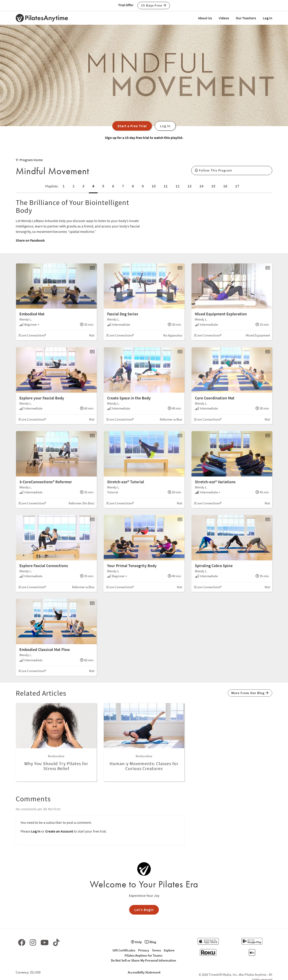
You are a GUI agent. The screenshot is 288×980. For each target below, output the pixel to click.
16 (225, 186)
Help (136, 942)
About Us (205, 18)
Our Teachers (246, 18)
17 (237, 186)
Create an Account (59, 831)
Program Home (29, 160)
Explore (169, 950)
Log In (268, 18)
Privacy (144, 950)
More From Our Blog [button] (250, 693)
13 (189, 186)
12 (178, 186)
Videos (224, 18)
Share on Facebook (30, 240)
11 (166, 186)
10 (154, 186)
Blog (150, 942)
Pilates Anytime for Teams (143, 955)
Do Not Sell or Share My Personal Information (143, 960)
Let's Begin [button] (144, 910)
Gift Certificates (124, 950)
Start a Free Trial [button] (132, 126)
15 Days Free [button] (154, 5)
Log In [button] (165, 126)
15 (213, 186)
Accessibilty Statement (144, 972)
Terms (156, 950)
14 (201, 186)
